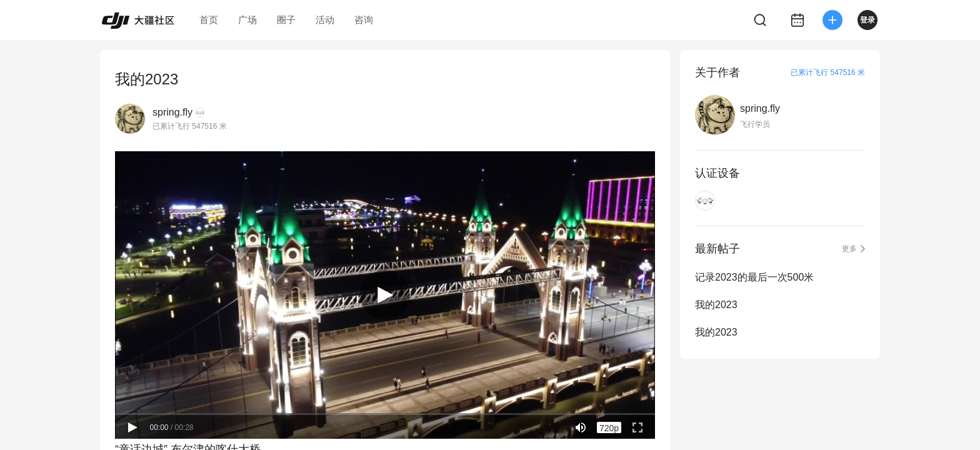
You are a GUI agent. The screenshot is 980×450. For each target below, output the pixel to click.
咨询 (364, 20)
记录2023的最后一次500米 (754, 277)
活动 (325, 20)
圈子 (286, 20)
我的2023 (716, 305)
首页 (209, 20)
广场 (247, 20)
